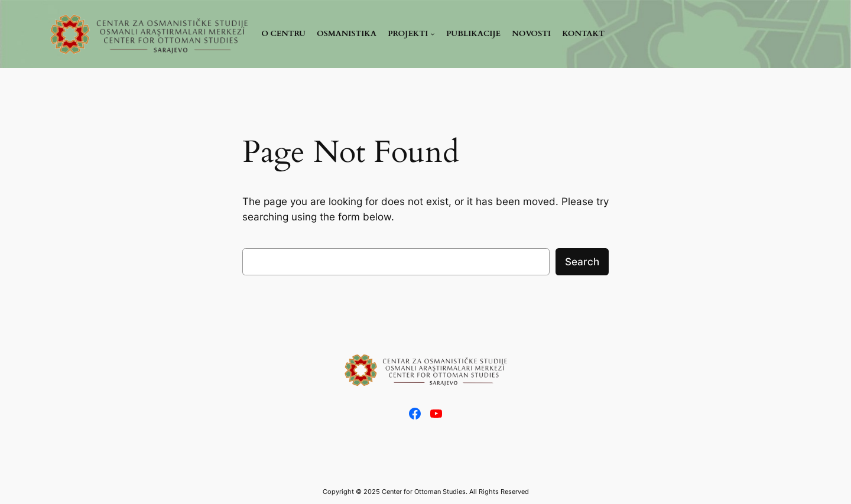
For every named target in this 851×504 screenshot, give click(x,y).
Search (582, 262)
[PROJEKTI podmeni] (411, 34)
